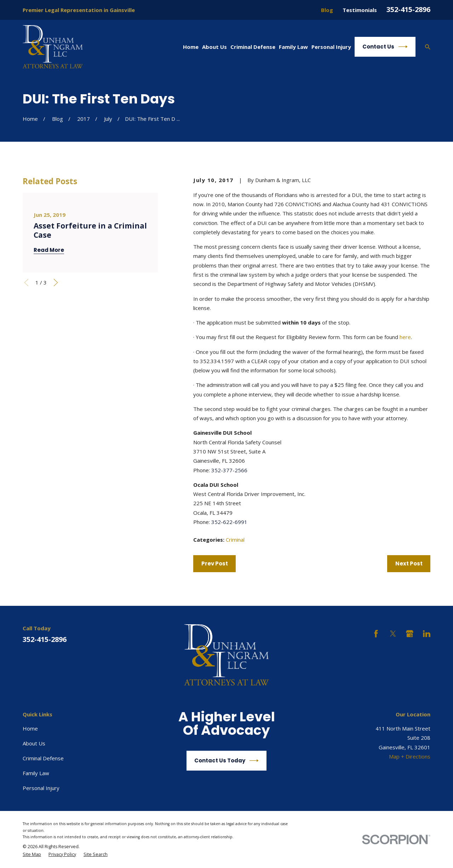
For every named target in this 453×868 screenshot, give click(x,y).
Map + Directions (410, 756)
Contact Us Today (226, 761)
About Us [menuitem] (214, 47)
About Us (34, 743)
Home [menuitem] (191, 47)
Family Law (36, 773)
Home (30, 728)
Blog (327, 10)
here (405, 337)
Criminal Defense (43, 758)
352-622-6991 (229, 522)
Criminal (235, 540)
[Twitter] (393, 634)
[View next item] (56, 283)
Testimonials (360, 10)
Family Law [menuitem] (293, 47)
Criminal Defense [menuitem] (253, 47)
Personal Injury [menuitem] (331, 47)
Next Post (409, 563)
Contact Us (385, 47)
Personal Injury (41, 788)
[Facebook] (376, 634)
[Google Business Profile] (410, 634)
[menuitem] (32, 855)
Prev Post (215, 563)
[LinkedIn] (427, 634)
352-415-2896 (408, 9)
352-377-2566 (229, 470)
